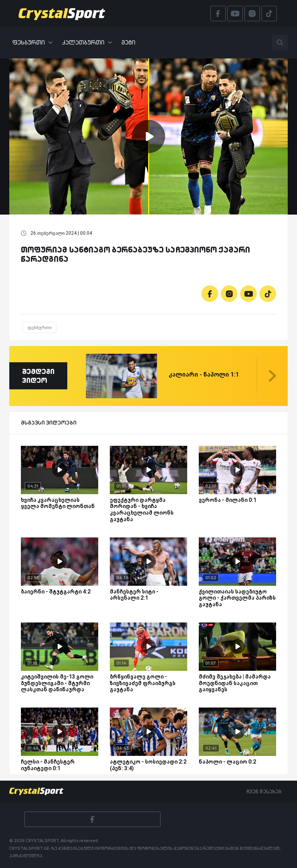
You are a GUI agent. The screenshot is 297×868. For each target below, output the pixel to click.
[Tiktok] (268, 294)
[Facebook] (210, 294)
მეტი (128, 42)
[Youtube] (248, 294)
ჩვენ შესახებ (264, 791)
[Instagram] (229, 294)
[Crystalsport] (62, 14)
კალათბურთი (87, 42)
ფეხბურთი (32, 42)
